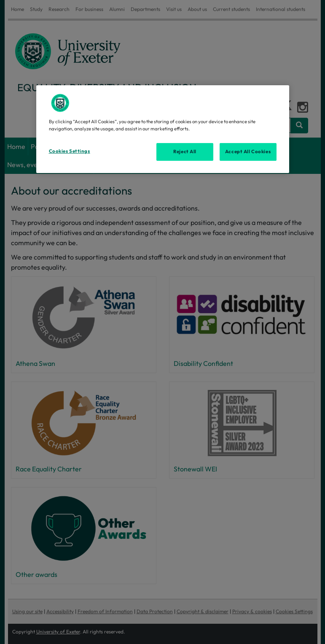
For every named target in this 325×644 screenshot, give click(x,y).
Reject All (185, 152)
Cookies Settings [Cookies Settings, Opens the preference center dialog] (70, 151)
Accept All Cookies (248, 152)
